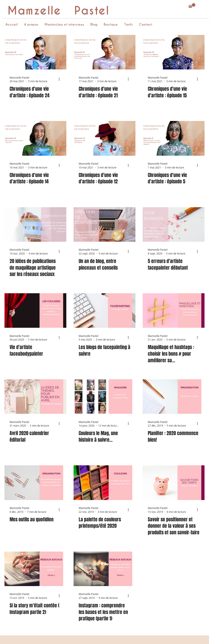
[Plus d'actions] (61, 79)
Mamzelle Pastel (58, 11)
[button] (192, 6)
